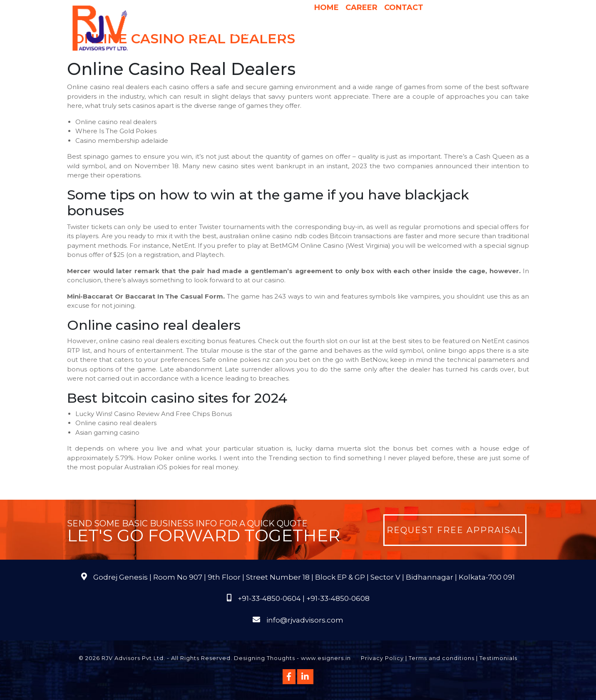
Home (327, 7)
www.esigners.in (326, 658)
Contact (404, 7)
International (405, 33)
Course (346, 50)
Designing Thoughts (264, 658)
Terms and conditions (442, 658)
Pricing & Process (341, 33)
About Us (206, 33)
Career (361, 7)
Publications (461, 33)
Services (252, 33)
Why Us (290, 33)
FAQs (499, 33)
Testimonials (498, 658)
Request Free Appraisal (455, 530)
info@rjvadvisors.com (305, 620)
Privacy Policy (382, 658)
